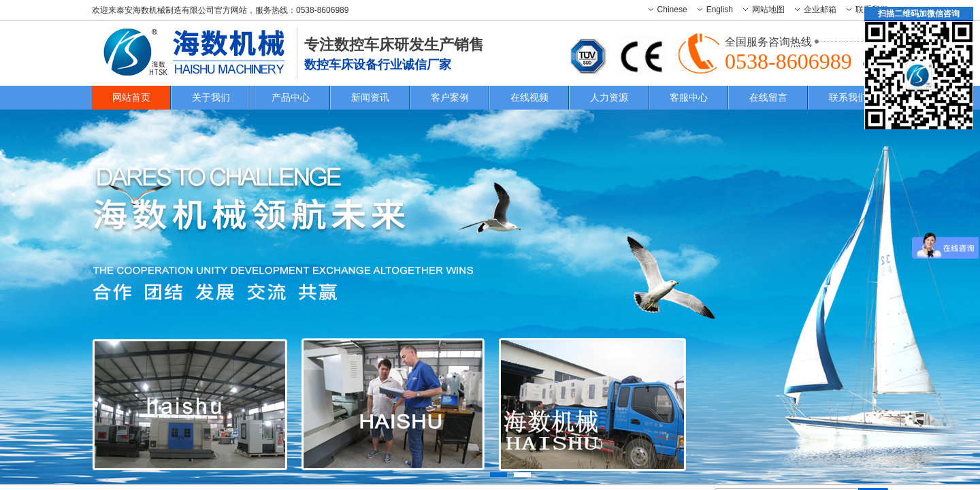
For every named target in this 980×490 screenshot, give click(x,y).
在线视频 (529, 97)
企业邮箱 (820, 10)
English (720, 10)
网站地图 (768, 10)
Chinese (672, 10)
